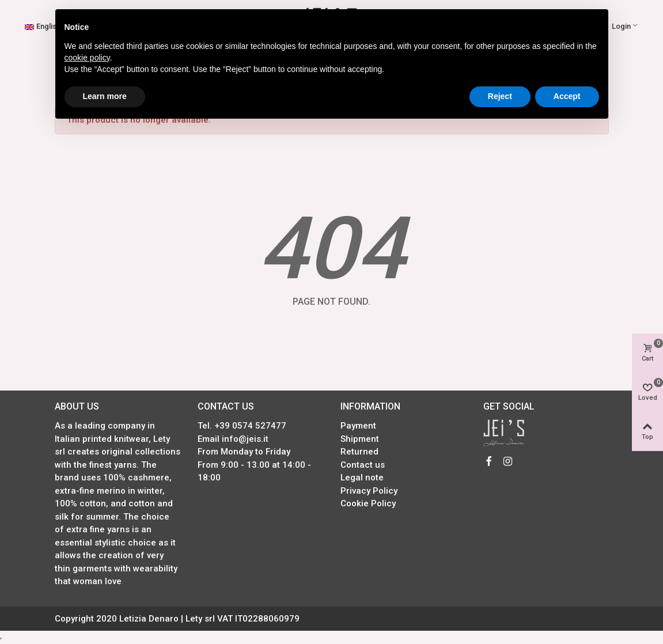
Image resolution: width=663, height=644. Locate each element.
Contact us (363, 465)
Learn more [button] (105, 96)
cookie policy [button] (87, 58)
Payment (358, 426)
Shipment (360, 439)
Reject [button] (500, 96)
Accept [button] (567, 96)
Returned (359, 452)
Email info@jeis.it (233, 439)
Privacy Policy (369, 491)
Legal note (362, 478)
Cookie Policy (368, 503)
